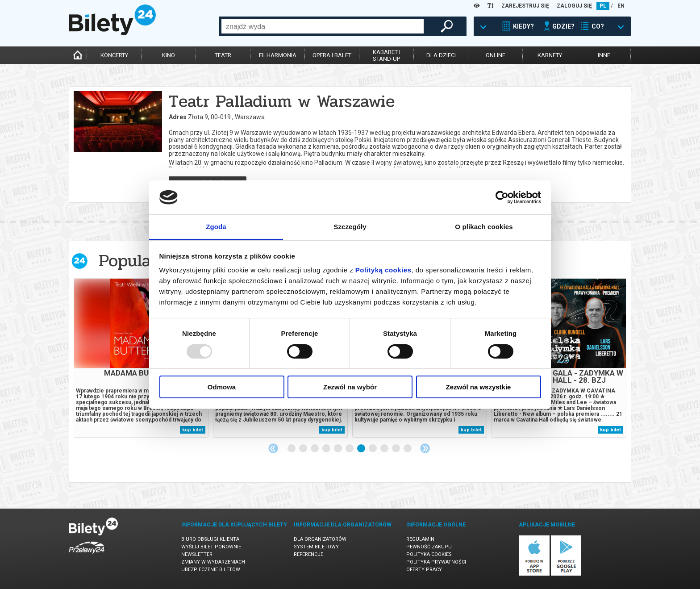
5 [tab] (338, 449)
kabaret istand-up (387, 55)
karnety (550, 55)
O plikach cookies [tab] (484, 227)
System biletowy (316, 547)
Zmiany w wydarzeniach (213, 562)
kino (169, 55)
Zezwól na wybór (350, 387)
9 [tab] (385, 449)
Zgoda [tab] (216, 227)
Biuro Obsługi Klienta (210, 539)
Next (425, 448)
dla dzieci (441, 55)
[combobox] (323, 26)
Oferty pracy (424, 570)
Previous (273, 448)
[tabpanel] (141, 358)
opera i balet (332, 55)
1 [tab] (292, 449)
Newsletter (197, 554)
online (496, 55)
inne (604, 55)
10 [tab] (396, 449)
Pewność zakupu (429, 547)
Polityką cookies (383, 270)
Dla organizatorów (320, 539)
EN (621, 6)
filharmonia (278, 55)
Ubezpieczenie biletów (211, 570)
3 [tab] (315, 449)
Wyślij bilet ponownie (211, 547)
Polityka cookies (429, 554)
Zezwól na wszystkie (479, 387)
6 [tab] (350, 449)
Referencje (308, 554)
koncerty (114, 55)
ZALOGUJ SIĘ (574, 6)
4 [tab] (327, 449)
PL (603, 6)
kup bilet (193, 430)
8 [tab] (373, 449)
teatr (223, 55)
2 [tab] (304, 449)
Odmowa (222, 387)
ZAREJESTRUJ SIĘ (525, 6)
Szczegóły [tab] (350, 227)
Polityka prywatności (436, 562)
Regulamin (420, 539)
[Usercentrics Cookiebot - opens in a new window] (502, 197)
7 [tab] (362, 449)
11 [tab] (408, 449)
